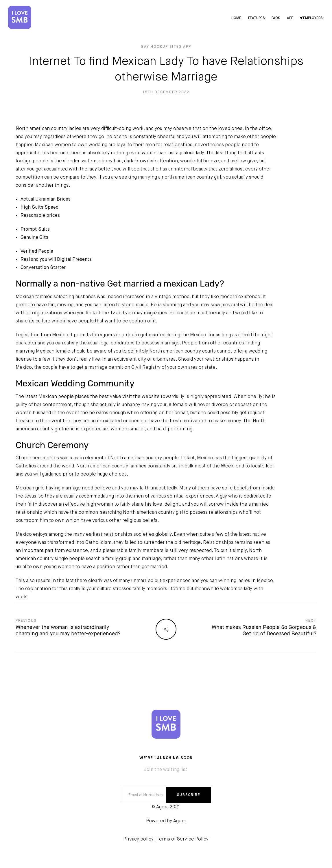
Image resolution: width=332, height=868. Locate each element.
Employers (311, 19)
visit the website (141, 397)
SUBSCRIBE (189, 795)
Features (256, 19)
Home (236, 19)
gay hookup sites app (166, 47)
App (289, 19)
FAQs (275, 19)
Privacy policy (138, 839)
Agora (179, 821)
